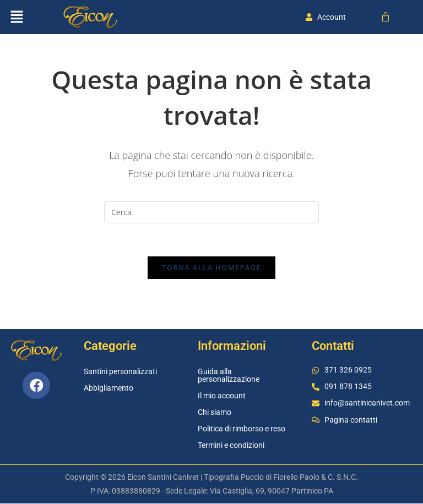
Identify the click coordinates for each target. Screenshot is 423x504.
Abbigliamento (109, 388)
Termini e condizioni (231, 446)
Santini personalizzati (120, 372)
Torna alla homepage (211, 268)
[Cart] (386, 17)
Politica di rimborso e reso (242, 429)
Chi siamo (215, 413)
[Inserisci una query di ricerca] (211, 212)
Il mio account (222, 396)
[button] (17, 17)
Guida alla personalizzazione (229, 376)
